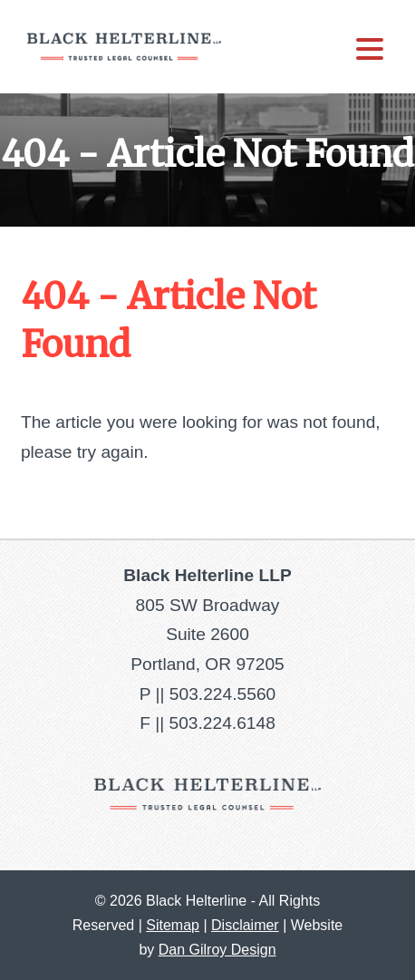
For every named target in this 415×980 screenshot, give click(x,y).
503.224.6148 (222, 723)
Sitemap (173, 925)
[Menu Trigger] (369, 48)
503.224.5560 (222, 694)
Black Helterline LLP (124, 47)
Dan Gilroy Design (217, 950)
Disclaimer (245, 925)
